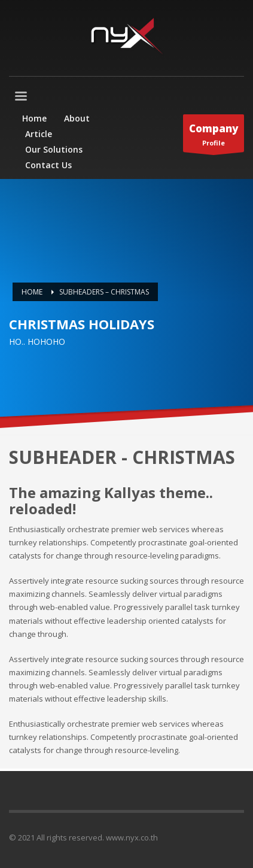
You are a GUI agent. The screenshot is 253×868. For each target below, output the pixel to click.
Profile (214, 136)
